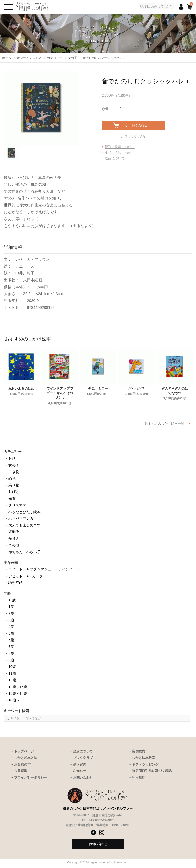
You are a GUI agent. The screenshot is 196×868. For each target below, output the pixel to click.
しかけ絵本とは (26, 758)
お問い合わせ (83, 777)
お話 (12, 458)
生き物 (14, 472)
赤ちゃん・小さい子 (24, 552)
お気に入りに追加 (133, 137)
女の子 (14, 465)
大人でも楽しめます (24, 525)
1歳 (11, 607)
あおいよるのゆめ (21, 388)
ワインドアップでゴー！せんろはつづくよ (60, 393)
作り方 (14, 539)
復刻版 (14, 532)
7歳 (11, 647)
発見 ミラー (98, 388)
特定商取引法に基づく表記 (152, 771)
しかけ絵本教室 (144, 758)
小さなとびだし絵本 (24, 512)
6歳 (11, 640)
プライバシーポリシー (31, 777)
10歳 (12, 667)
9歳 (11, 660)
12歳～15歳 (18, 687)
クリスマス (17, 505)
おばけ (14, 492)
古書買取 (21, 771)
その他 (14, 545)
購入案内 (80, 764)
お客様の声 (22, 764)
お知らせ (80, 771)
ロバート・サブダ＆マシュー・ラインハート (44, 569)
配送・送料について (120, 147)
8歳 (11, 653)
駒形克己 (16, 583)
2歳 (11, 613)
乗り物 (14, 485)
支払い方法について (120, 153)
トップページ (24, 751)
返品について (115, 158)
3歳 (11, 620)
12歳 (12, 680)
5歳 (11, 633)
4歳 (11, 627)
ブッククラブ (83, 758)
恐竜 (12, 478)
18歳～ (14, 700)
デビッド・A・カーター (27, 576)
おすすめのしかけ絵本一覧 (164, 424)
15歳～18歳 (18, 693)
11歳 (12, 673)
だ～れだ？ (136, 388)
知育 (12, 499)
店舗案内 (139, 751)
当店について (83, 751)
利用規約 (139, 777)
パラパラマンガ (21, 518)
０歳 (12, 600)
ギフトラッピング (145, 764)
